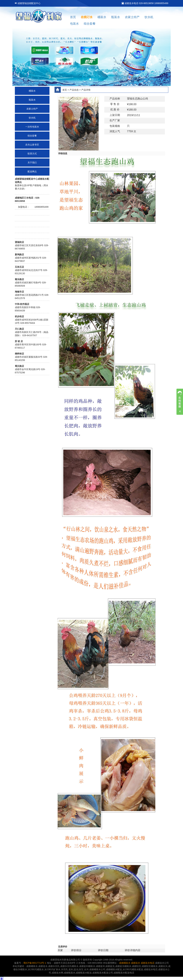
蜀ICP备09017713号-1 (35, 963)
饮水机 (149, 17)
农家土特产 (132, 17)
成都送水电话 (148, 963)
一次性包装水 (32, 127)
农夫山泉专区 (32, 145)
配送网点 (32, 172)
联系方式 (32, 154)
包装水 (74, 24)
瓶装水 (116, 17)
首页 (73, 17)
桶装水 (102, 17)
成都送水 (135, 963)
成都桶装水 (125, 963)
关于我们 (32, 163)
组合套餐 (90, 24)
